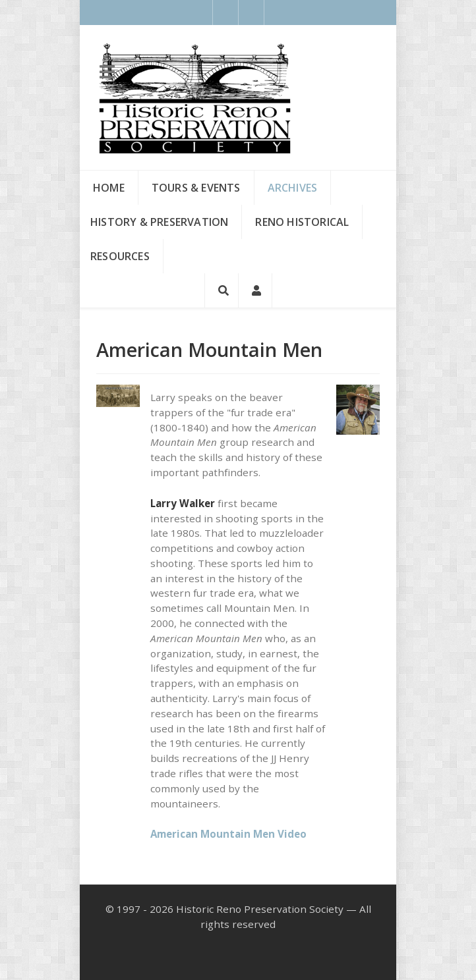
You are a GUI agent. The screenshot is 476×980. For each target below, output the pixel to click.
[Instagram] (252, 13)
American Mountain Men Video (228, 834)
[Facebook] (225, 13)
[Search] (222, 290)
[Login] (255, 290)
